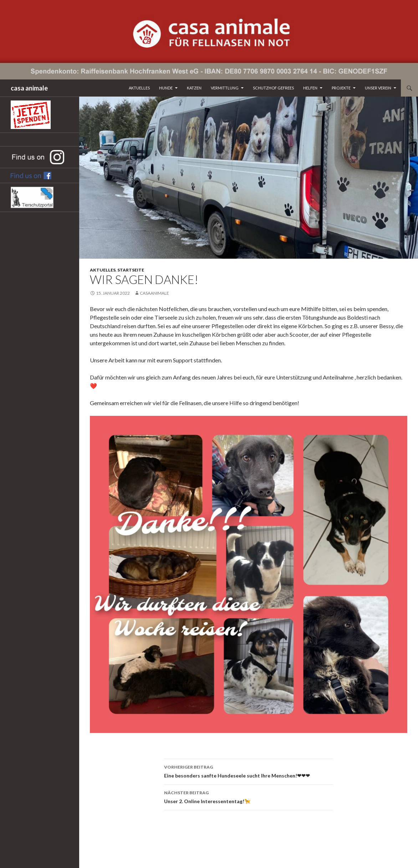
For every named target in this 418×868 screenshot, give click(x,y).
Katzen (194, 88)
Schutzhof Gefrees (273, 88)
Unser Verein (378, 88)
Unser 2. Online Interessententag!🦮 (249, 796)
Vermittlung (225, 88)
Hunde (166, 88)
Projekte (341, 88)
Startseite (131, 270)
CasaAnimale (154, 293)
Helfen (310, 88)
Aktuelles (139, 88)
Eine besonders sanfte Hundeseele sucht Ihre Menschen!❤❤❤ (249, 771)
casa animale (29, 88)
